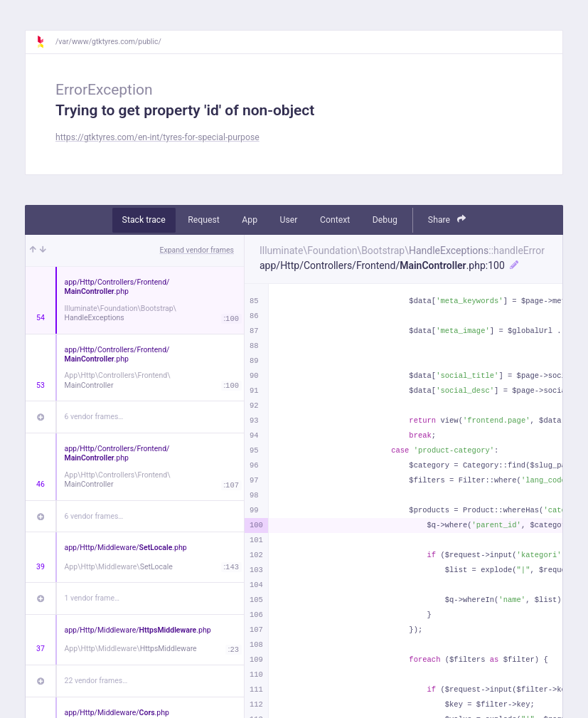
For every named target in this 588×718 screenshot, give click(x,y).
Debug (385, 220)
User (289, 220)
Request (204, 220)
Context (335, 220)
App (250, 220)
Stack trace (144, 220)
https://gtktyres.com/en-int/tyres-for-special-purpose (157, 137)
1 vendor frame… (92, 598)
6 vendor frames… (94, 417)
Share (447, 220)
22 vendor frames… (96, 681)
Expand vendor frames (197, 250)
